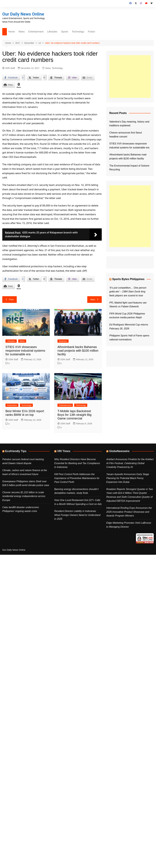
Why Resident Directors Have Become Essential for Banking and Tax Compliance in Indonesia (77, 463)
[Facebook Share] (14, 78)
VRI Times (64, 451)
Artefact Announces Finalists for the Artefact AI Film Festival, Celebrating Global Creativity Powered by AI (130, 463)
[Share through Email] (88, 78)
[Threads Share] (56, 78)
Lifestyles (52, 32)
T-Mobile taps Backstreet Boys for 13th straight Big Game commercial (74, 415)
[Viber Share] (73, 78)
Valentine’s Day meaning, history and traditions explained (129, 124)
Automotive (12, 405)
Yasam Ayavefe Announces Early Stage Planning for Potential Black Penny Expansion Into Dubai (128, 478)
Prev (10, 299)
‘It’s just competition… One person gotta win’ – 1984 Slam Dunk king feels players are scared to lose (128, 292)
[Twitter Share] (37, 78)
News (22, 32)
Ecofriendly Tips (16, 451)
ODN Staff (9, 68)
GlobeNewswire (119, 451)
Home (12, 32)
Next (94, 299)
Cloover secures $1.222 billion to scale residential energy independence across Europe (24, 496)
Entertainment (36, 32)
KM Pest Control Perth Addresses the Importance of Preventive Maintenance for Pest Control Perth (77, 478)
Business (63, 341)
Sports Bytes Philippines (128, 279)
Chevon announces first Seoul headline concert (126, 135)
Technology (78, 32)
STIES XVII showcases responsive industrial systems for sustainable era (25, 351)
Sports (65, 32)
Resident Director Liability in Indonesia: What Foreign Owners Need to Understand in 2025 (77, 515)
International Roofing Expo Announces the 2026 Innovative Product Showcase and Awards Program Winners (129, 512)
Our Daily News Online (23, 14)
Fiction (91, 32)
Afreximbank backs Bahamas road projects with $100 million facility (78, 351)
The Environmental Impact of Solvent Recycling (129, 168)
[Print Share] (9, 85)
